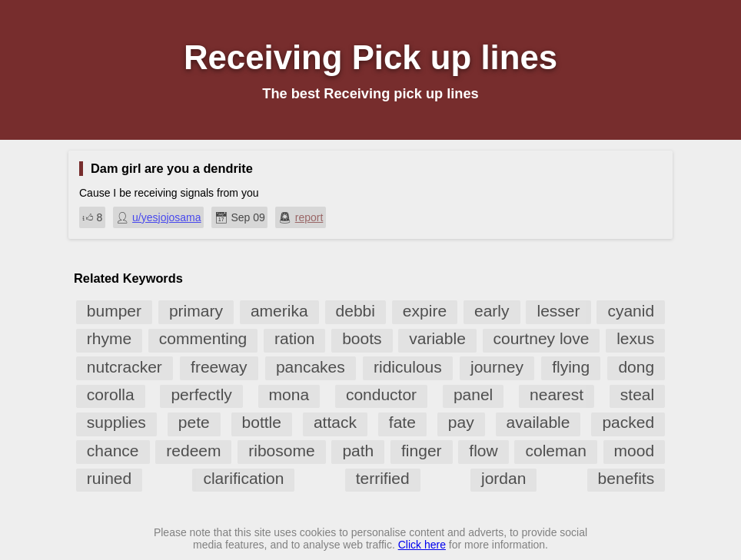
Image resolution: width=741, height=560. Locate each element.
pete (194, 422)
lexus (635, 338)
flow (483, 451)
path (358, 451)
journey (497, 367)
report (309, 217)
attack (335, 422)
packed (628, 422)
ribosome (281, 451)
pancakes (311, 367)
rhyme (109, 338)
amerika (279, 311)
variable (437, 338)
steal (637, 394)
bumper (114, 311)
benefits (626, 478)
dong (636, 367)
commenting (203, 338)
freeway (219, 367)
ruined (109, 478)
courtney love (542, 338)
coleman (555, 451)
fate (402, 422)
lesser (558, 311)
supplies (116, 422)
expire (425, 311)
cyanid (631, 311)
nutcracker (125, 367)
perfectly (201, 394)
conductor (381, 394)
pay (461, 422)
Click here (422, 545)
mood (635, 451)
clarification (243, 478)
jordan (503, 478)
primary (196, 311)
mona (289, 394)
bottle (262, 422)
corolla (111, 394)
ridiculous (408, 367)
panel (473, 394)
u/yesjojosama (167, 217)
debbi (356, 311)
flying (571, 367)
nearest (557, 394)
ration (295, 338)
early (492, 311)
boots (362, 338)
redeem (193, 451)
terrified (383, 478)
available (538, 422)
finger (422, 451)
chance (113, 451)
